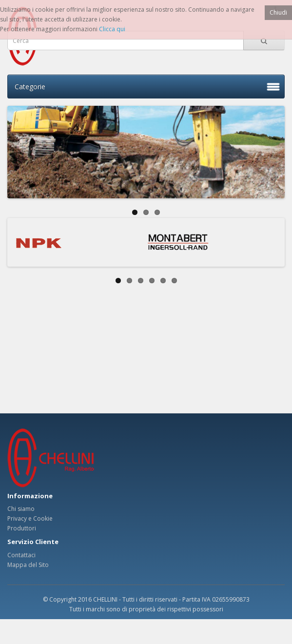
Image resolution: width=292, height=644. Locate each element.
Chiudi (278, 12)
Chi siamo (21, 509)
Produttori (22, 528)
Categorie (30, 87)
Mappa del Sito (28, 565)
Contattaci (21, 555)
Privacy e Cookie (30, 518)
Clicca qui (112, 29)
